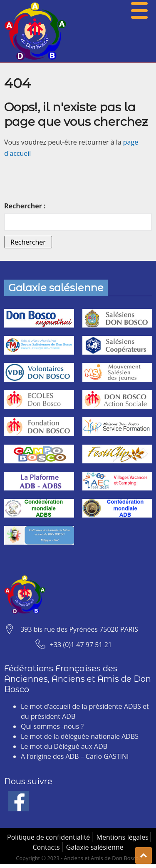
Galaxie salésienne (95, 847)
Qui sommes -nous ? (52, 726)
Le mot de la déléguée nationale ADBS (80, 736)
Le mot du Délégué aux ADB (64, 746)
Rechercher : (25, 206)
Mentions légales (123, 837)
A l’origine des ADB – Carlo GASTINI (75, 756)
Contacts (46, 847)
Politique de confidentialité (48, 837)
